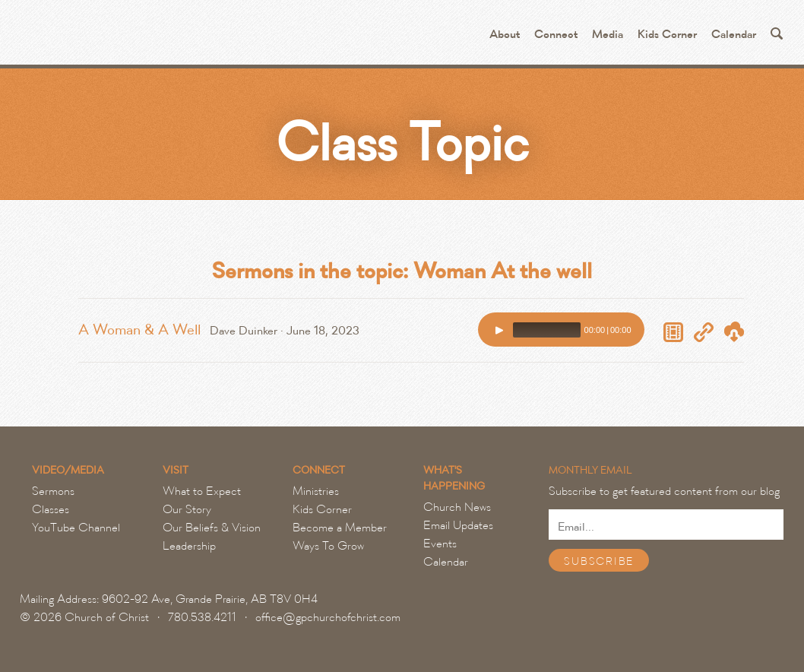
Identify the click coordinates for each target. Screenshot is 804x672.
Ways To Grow (328, 546)
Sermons (53, 491)
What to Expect (202, 491)
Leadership (189, 546)
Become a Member (340, 528)
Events (440, 544)
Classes (51, 509)
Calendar (734, 35)
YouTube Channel (76, 528)
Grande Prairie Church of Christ (195, 38)
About (505, 35)
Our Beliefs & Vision (212, 528)
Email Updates (458, 525)
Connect (556, 35)
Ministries (316, 491)
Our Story (187, 509)
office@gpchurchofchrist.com (328, 617)
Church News (457, 507)
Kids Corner (667, 35)
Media (608, 35)
